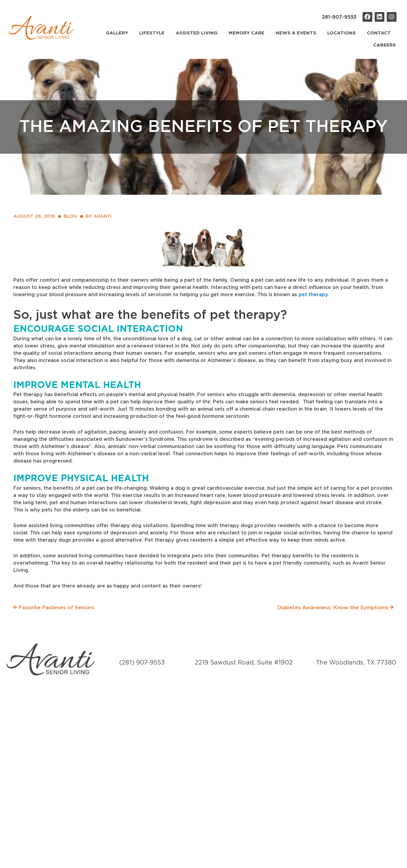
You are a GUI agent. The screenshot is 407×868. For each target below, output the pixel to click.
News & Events (296, 33)
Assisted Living (197, 33)
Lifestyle (152, 33)
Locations (341, 33)
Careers (385, 45)
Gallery (117, 33)
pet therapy (313, 295)
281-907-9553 (339, 17)
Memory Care (247, 33)
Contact (379, 33)
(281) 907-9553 (142, 663)
